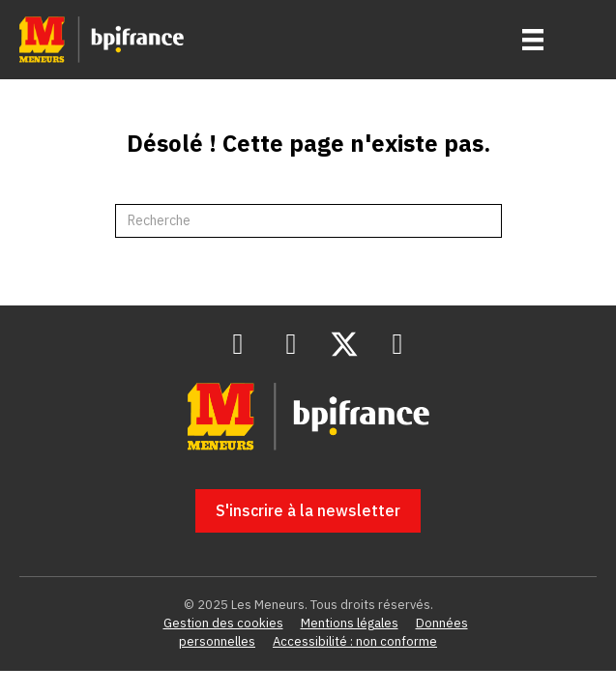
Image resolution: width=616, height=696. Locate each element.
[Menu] (533, 40)
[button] (238, 344)
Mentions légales (350, 623)
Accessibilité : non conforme (355, 641)
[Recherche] (308, 221)
